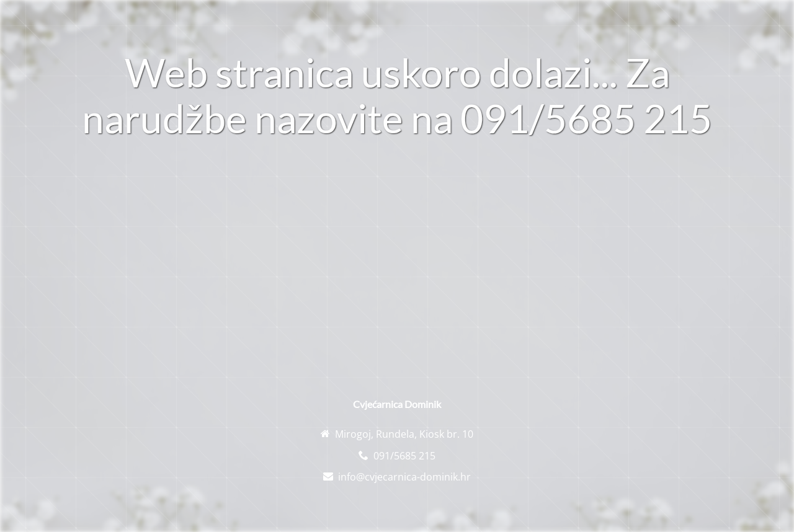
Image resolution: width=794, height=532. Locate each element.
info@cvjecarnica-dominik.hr (404, 477)
